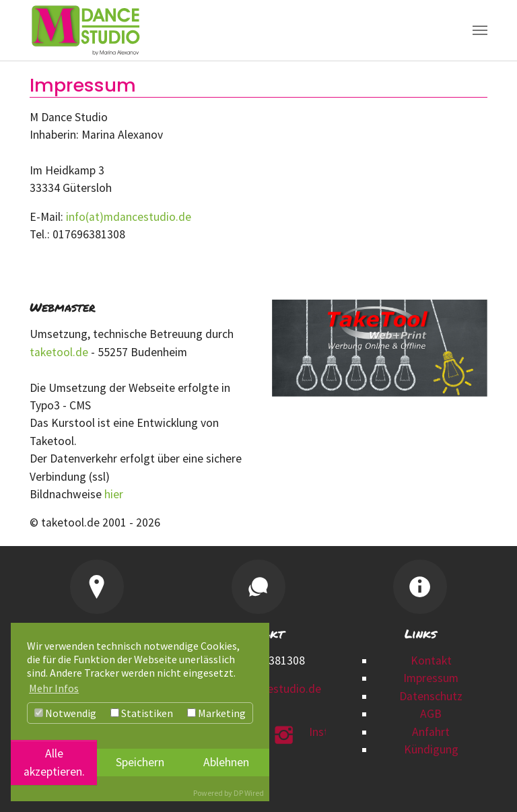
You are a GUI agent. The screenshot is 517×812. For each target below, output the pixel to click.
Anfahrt (431, 732)
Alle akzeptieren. (54, 762)
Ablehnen (226, 762)
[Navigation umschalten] (480, 30)
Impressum (431, 678)
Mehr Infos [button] (54, 688)
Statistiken (142, 713)
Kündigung (431, 749)
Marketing (216, 713)
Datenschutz (431, 696)
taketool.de (59, 352)
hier (115, 494)
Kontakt (431, 661)
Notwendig (65, 713)
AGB (431, 714)
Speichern (140, 762)
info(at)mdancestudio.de (129, 217)
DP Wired (249, 793)
